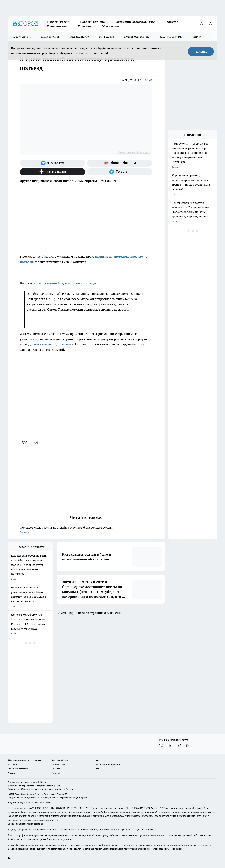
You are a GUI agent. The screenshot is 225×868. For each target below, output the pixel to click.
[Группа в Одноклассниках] (170, 746)
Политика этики (60, 764)
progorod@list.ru (81, 797)
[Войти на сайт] (210, 24)
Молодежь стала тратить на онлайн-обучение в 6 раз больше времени (86, 530)
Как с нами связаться (18, 769)
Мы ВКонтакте (80, 37)
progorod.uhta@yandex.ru (20, 803)
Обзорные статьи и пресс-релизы (24, 760)
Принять (201, 51)
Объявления (110, 26)
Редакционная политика (108, 764)
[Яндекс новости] (120, 163)
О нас (99, 769)
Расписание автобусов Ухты (135, 22)
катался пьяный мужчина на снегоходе (65, 283)
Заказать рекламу (171, 37)
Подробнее (176, 849)
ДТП (98, 760)
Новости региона (92, 22)
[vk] (25, 443)
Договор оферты (60, 760)
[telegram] (37, 443)
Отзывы (56, 769)
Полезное (171, 22)
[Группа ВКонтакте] (53, 163)
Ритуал (197, 37)
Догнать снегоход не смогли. (51, 344)
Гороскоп (85, 26)
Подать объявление (137, 37)
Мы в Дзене (107, 37)
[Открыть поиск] (202, 24)
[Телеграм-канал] (120, 172)
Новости (56, 773)
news (149, 80)
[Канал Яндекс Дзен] (53, 172)
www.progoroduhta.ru (35, 782)
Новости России (59, 22)
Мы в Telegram (51, 37)
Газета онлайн (22, 37)
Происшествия (58, 26)
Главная (11, 773)
